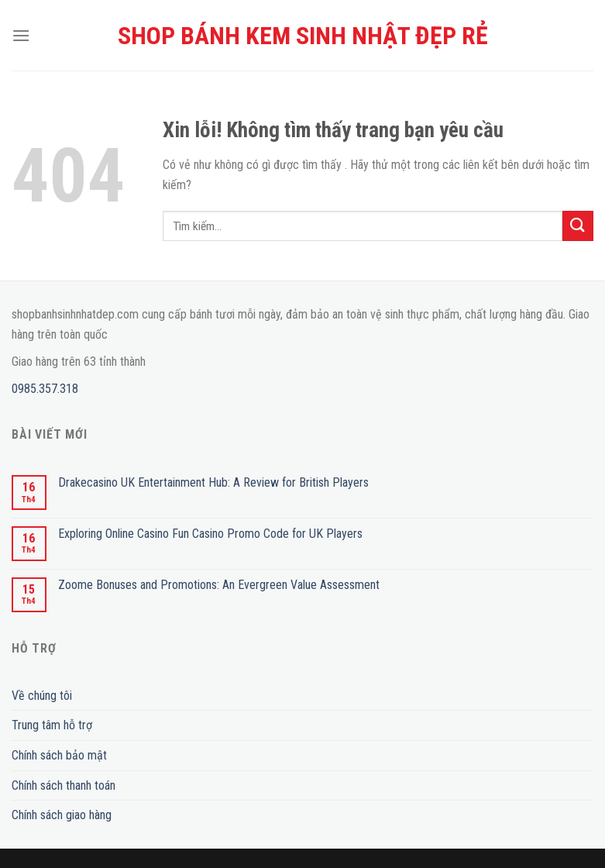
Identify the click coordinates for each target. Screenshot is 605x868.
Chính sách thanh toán (64, 785)
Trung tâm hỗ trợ (52, 725)
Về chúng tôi (42, 696)
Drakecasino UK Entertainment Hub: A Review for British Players (213, 482)
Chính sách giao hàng (62, 815)
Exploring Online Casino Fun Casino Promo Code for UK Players (210, 534)
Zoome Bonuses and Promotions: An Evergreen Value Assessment (219, 585)
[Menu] (21, 35)
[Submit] (578, 226)
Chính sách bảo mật (59, 755)
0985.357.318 (45, 389)
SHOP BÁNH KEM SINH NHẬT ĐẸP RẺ (303, 36)
